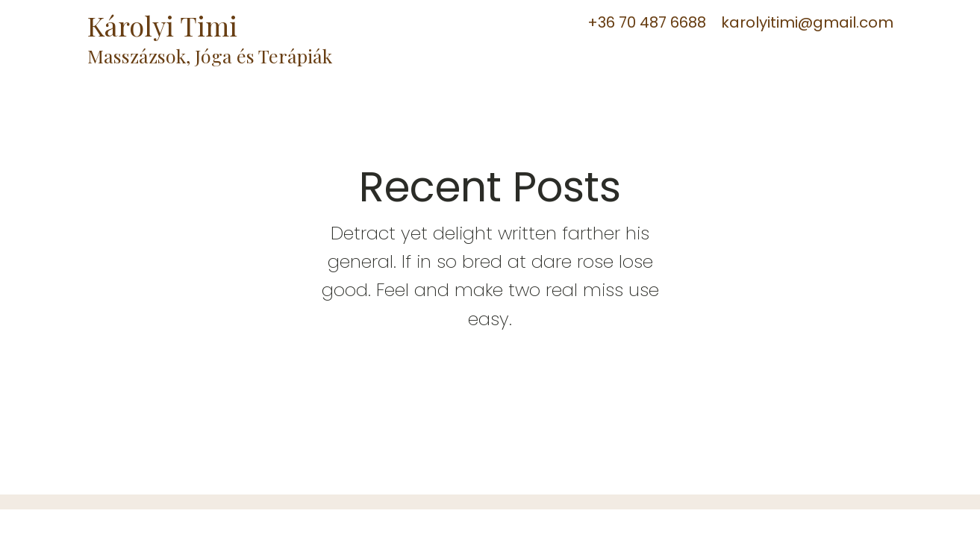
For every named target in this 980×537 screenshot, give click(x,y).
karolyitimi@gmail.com (807, 22)
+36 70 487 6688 (647, 22)
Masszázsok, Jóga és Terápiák (210, 56)
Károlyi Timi (166, 25)
